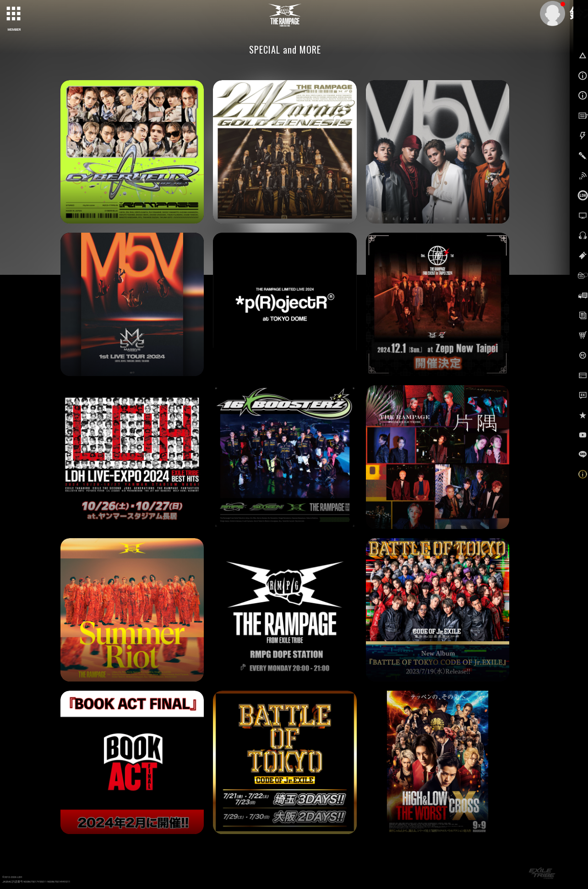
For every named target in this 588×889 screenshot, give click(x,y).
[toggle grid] (14, 14)
